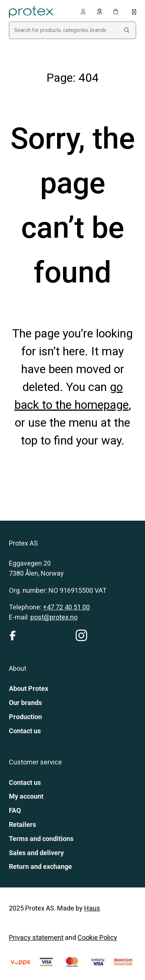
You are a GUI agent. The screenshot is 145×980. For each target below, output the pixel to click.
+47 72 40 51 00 (66, 607)
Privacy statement (36, 937)
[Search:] (127, 30)
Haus (92, 908)
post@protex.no (54, 617)
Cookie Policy (97, 937)
